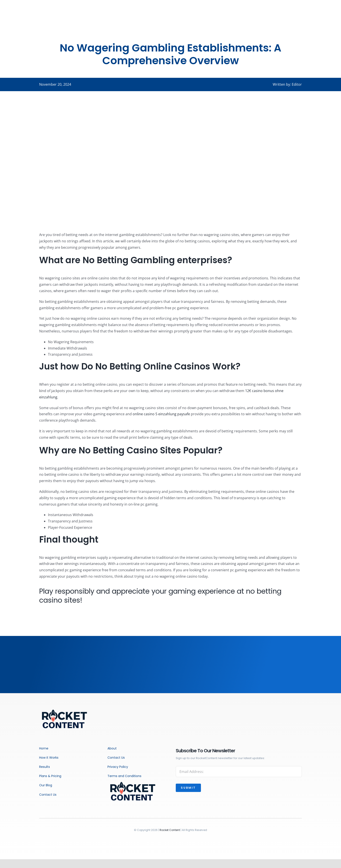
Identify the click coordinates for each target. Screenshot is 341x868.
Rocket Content (170, 830)
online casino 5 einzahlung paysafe (161, 414)
